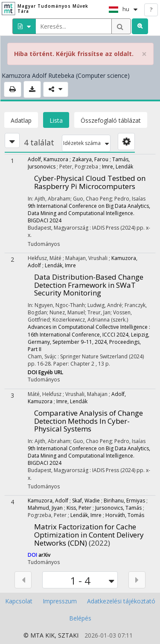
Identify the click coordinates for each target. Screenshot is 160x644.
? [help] (151, 9)
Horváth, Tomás (125, 515)
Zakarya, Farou (90, 159)
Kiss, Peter (79, 508)
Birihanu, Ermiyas (124, 501)
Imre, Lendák (118, 167)
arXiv (44, 555)
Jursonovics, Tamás (118, 508)
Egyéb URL (51, 372)
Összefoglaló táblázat (111, 120)
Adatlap (21, 120)
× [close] (144, 54)
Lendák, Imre (60, 265)
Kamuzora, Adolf (48, 501)
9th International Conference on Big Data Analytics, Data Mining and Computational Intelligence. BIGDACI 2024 (89, 213)
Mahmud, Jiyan (45, 508)
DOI (33, 372)
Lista (56, 120)
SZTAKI (68, 635)
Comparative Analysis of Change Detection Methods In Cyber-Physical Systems (89, 421)
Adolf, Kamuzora (48, 159)
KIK (50, 635)
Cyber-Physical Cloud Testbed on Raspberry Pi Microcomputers (90, 182)
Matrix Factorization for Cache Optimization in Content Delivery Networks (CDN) (89, 535)
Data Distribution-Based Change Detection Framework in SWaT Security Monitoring (89, 285)
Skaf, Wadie (86, 501)
